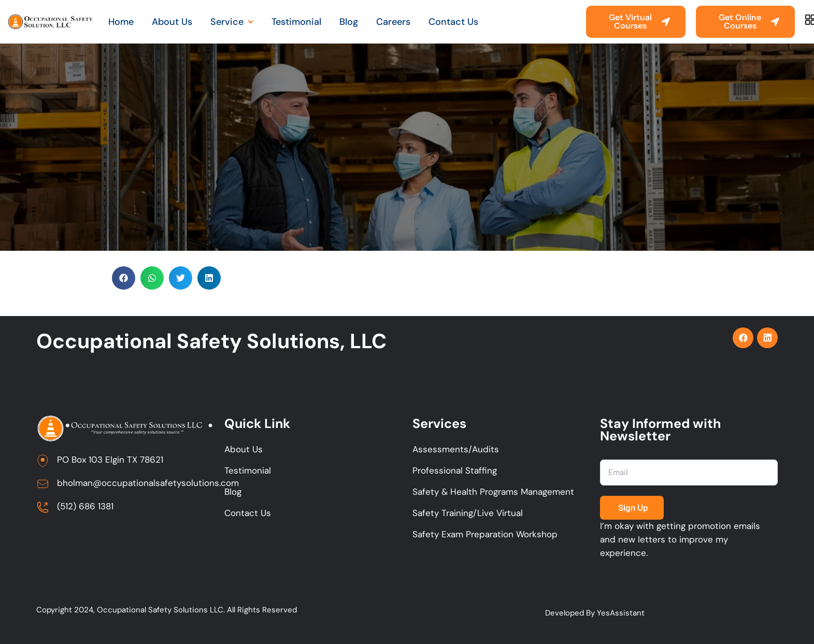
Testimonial (248, 471)
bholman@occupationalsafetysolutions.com (148, 483)
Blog (233, 492)
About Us (244, 450)
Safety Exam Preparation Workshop (485, 535)
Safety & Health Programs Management (493, 492)
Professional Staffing (455, 471)
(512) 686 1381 (85, 507)
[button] (124, 278)
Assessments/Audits (456, 450)
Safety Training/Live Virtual (468, 513)
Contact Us (248, 513)
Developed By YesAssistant (595, 613)
